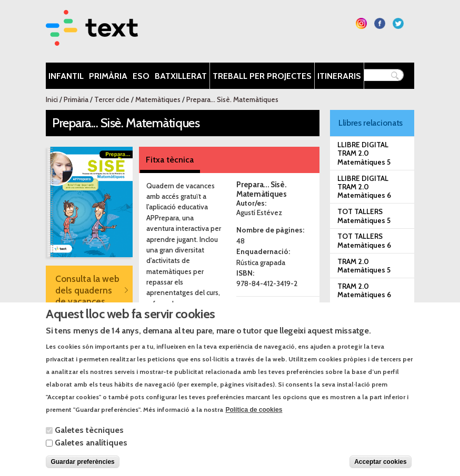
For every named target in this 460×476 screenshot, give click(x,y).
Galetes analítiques (91, 454)
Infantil (66, 76)
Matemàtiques (158, 99)
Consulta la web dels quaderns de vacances (87, 290)
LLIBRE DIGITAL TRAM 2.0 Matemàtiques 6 (364, 187)
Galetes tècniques (89, 441)
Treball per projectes (262, 76)
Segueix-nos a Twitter (398, 23)
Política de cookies (254, 421)
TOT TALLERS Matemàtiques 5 (364, 216)
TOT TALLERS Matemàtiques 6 (364, 240)
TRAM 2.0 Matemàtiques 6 (364, 290)
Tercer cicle (112, 99)
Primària (108, 76)
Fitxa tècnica (170, 160)
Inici (52, 99)
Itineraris (339, 76)
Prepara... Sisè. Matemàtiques (232, 99)
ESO (141, 76)
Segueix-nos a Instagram (361, 23)
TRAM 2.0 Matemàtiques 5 (364, 266)
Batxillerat (181, 76)
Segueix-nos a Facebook (380, 23)
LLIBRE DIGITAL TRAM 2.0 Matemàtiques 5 (364, 153)
